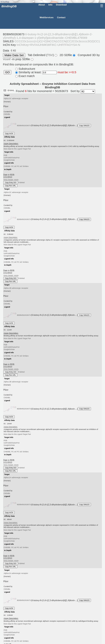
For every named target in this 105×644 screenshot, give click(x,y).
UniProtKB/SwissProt (12, 158)
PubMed (21, 183)
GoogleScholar (9, 160)
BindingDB (9, 6)
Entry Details (8, 180)
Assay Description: (11, 237)
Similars (25, 166)
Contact (61, 17)
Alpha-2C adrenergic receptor (16, 98)
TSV (50, 55)
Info (50, 5)
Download (61, 5)
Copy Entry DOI (11, 183)
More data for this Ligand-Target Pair (17, 149)
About (41, 5)
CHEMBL (7, 166)
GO (8, 72)
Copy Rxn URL (10, 186)
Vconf (7, 59)
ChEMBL (7, 114)
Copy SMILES (84, 126)
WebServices (47, 17)
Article (16, 180)
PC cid (14, 166)
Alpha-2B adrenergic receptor (16, 288)
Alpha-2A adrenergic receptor (16, 477)
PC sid (19, 166)
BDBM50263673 (24, 125)
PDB (5, 155)
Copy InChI (9, 134)
